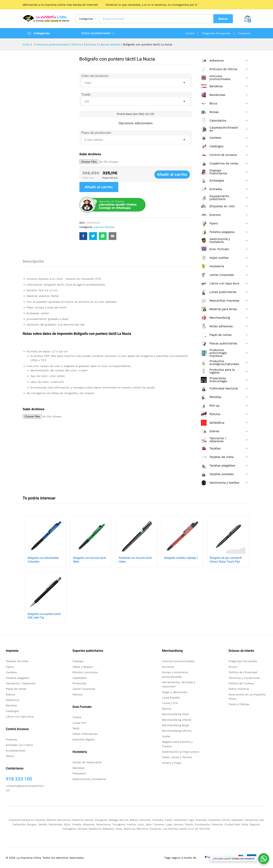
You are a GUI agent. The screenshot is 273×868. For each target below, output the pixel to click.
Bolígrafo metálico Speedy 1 (181, 558)
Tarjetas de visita (17, 661)
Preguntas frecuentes (216, 33)
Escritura (168, 667)
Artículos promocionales (178, 661)
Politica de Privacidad (243, 672)
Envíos (190, 33)
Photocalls (79, 683)
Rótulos (77, 694)
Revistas (11, 705)
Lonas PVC (79, 723)
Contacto (244, 33)
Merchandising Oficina (177, 731)
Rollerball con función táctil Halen (135, 560)
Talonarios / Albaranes (21, 683)
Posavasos (79, 773)
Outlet (166, 736)
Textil (76, 728)
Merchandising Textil (176, 714)
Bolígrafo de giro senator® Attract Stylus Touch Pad (226, 560)
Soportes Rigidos (84, 739)
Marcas (167, 709)
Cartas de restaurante (87, 762)
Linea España (171, 698)
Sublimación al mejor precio (181, 752)
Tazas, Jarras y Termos (177, 757)
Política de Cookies (241, 683)
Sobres (10, 694)
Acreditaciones (16, 751)
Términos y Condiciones (244, 678)
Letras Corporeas (84, 689)
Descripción (33, 261)
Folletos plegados (18, 678)
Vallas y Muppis (83, 667)
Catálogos (12, 711)
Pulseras (11, 739)
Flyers (10, 667)
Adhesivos (13, 700)
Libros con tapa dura (20, 716)
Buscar (223, 19)
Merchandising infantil (177, 720)
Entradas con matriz (19, 745)
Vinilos (77, 717)
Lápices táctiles (104, 227)
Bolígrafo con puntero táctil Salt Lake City (44, 616)
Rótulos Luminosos (85, 672)
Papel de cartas (16, 689)
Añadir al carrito (176, 175)
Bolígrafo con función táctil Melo (90, 560)
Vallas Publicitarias (85, 734)
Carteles (11, 672)
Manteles (78, 768)
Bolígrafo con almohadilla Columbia (43, 560)
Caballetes (79, 678)
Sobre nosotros (239, 689)
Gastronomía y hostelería (89, 779)
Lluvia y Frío (170, 703)
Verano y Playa (172, 763)
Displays (78, 661)
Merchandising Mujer (176, 725)
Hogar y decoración (175, 692)
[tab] (35, 263)
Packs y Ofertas (239, 704)
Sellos (10, 756)
